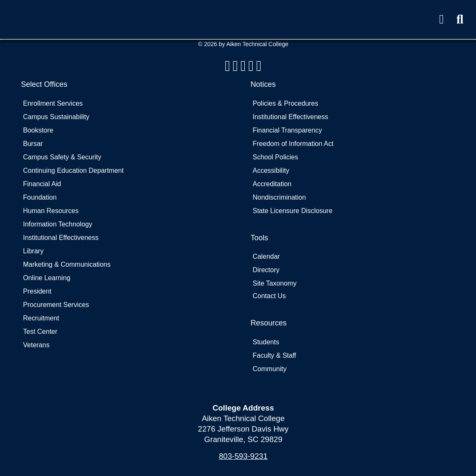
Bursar (33, 144)
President (37, 291)
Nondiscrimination (279, 197)
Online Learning (47, 278)
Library (33, 251)
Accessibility (271, 170)
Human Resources (51, 211)
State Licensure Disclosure (292, 211)
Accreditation (272, 184)
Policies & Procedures (286, 103)
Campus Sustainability (56, 117)
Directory (266, 270)
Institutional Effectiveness (61, 238)
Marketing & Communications (67, 264)
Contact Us (269, 296)
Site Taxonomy (275, 283)
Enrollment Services (53, 103)
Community (270, 369)
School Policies (276, 157)
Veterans (36, 345)
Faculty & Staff (274, 355)
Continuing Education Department (73, 170)
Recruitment (41, 318)
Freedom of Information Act (293, 144)
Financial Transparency (287, 130)
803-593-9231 (243, 456)
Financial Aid (42, 184)
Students (266, 342)
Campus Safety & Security (62, 157)
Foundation (40, 197)
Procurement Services (56, 305)
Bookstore (38, 130)
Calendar (266, 256)
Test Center (40, 332)
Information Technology (58, 224)
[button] (460, 20)
